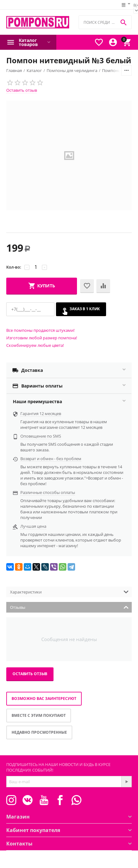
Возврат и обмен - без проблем (51, 459)
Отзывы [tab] (69, 607)
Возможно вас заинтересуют (44, 699)
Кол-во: (14, 267)
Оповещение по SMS (41, 436)
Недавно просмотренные (39, 732)
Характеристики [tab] (69, 591)
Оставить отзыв (22, 90)
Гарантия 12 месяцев (41, 413)
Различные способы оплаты (48, 492)
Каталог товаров (28, 42)
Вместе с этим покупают (39, 715)
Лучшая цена (33, 526)
